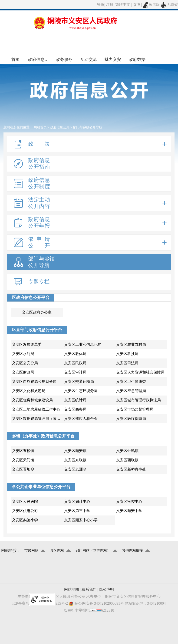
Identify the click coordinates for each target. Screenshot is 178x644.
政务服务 (64, 60)
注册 (110, 5)
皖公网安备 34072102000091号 (96, 604)
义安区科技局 (127, 354)
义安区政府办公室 (37, 312)
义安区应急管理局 (131, 391)
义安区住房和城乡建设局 (32, 400)
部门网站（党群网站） (93, 550)
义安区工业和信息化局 (83, 344)
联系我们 (89, 589)
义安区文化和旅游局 (29, 391)
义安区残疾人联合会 (81, 419)
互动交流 (89, 60)
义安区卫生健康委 (131, 382)
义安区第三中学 (77, 511)
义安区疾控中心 (129, 501)
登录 (101, 5)
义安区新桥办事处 (131, 469)
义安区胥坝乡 (23, 469)
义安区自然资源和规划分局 (34, 382)
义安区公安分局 (25, 363)
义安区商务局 (75, 409)
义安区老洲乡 (75, 469)
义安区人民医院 (25, 501)
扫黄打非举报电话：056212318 (89, 610)
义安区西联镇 (127, 460)
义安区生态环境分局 (81, 391)
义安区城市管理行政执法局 (138, 400)
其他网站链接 (132, 550)
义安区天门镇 (23, 460)
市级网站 (31, 550)
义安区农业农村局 (131, 344)
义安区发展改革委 (27, 344)
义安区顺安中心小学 (81, 520)
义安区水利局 (23, 354)
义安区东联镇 (75, 460)
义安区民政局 (75, 363)
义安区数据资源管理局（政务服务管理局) (37, 419)
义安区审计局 (75, 372)
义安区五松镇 (23, 451)
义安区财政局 (23, 372)
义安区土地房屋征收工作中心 (36, 409)
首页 (16, 60)
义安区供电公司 (25, 511)
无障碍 (169, 5)
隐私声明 (106, 589)
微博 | (138, 5)
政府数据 (137, 60)
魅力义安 (113, 60)
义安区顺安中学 (129, 511)
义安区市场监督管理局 (135, 409)
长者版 (151, 5)
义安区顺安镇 (75, 451)
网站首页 (40, 127)
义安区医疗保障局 (131, 419)
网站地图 (72, 589)
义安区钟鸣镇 (127, 451)
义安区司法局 (127, 363)
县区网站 (57, 550)
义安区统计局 (75, 400)
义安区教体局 (75, 354)
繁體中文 (123, 5)
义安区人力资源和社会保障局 (140, 372)
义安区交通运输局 (79, 382)
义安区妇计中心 (77, 501)
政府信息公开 (40, 60)
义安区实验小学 (25, 520)
